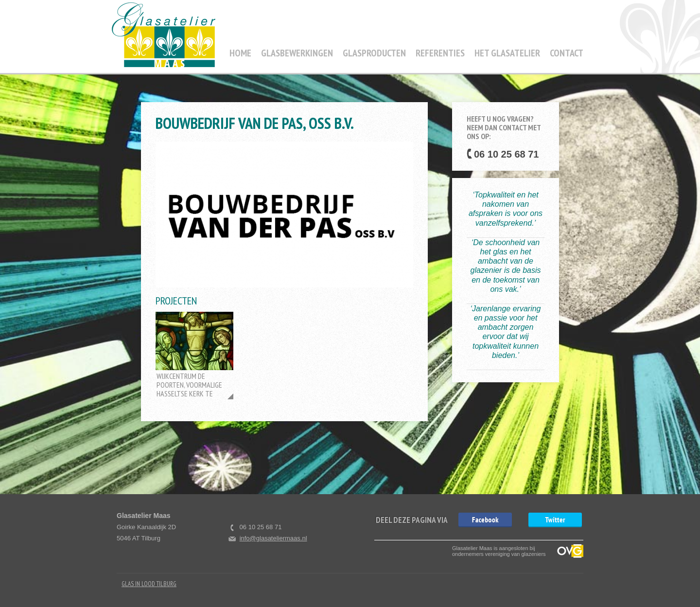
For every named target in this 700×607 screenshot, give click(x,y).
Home (240, 53)
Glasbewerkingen (297, 53)
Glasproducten (374, 53)
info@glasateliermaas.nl (273, 538)
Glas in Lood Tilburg (149, 584)
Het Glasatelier (507, 53)
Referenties (440, 53)
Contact (567, 53)
